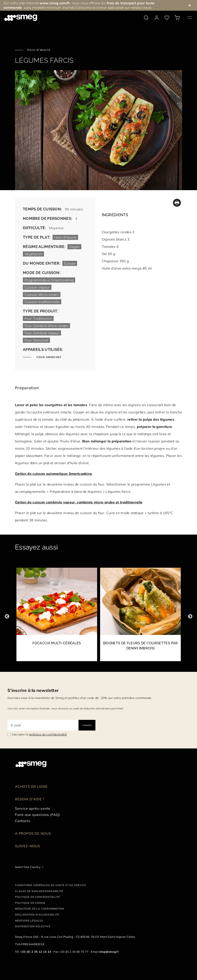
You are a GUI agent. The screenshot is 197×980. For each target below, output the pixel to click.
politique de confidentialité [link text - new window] (48, 734)
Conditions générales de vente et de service (50, 885)
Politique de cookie (30, 903)
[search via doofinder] (146, 18)
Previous (7, 616)
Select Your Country (28, 867)
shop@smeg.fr (109, 952)
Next (190, 616)
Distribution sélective (33, 926)
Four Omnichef (49, 357)
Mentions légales (29, 921)
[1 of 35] (57, 617)
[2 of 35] (140, 617)
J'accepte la (39, 734)
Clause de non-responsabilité (39, 891)
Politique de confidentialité (37, 897)
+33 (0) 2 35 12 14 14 (36, 952)
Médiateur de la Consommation (39, 909)
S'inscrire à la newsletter (33, 690)
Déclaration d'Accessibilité (37, 915)
